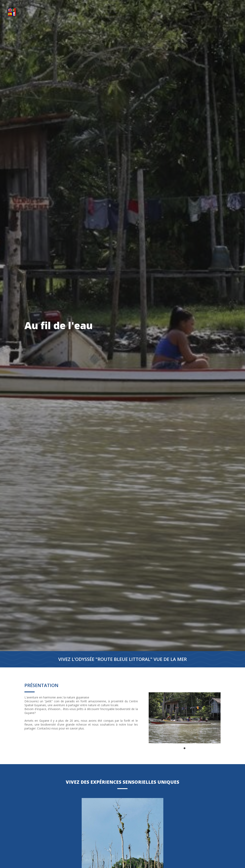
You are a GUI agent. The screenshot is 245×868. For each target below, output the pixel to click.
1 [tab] (185, 748)
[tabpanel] (185, 718)
